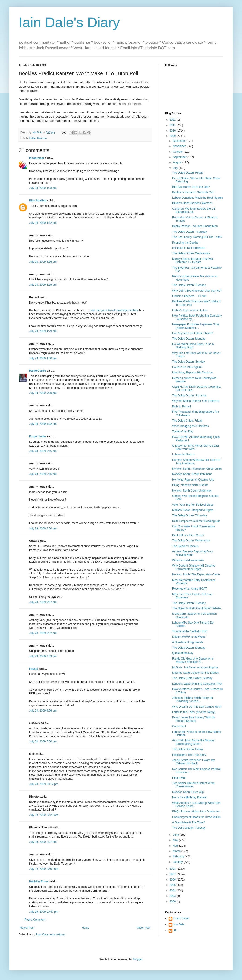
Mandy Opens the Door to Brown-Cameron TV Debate (193, 261)
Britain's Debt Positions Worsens (192, 203)
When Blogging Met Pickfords (190, 426)
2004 (173, 891)
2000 (173, 901)
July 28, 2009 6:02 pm (43, 633)
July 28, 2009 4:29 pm (43, 331)
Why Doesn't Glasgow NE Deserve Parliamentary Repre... (194, 567)
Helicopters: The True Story (189, 755)
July (176, 168)
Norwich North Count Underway (192, 491)
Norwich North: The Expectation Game (196, 574)
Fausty (34, 669)
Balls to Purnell (181, 406)
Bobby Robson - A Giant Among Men (195, 226)
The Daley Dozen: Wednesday (191, 253)
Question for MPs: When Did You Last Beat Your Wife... (196, 447)
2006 (173, 880)
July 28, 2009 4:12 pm (43, 223)
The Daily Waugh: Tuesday (189, 828)
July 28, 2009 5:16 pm (43, 474)
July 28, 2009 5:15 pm (43, 451)
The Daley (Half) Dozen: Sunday (192, 678)
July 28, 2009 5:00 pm (43, 393)
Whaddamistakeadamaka (188, 560)
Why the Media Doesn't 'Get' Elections (196, 401)
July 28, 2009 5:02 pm (43, 424)
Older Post (143, 928)
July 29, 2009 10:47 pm (44, 912)
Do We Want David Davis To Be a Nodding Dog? (193, 346)
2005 (173, 885)
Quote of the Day (183, 653)
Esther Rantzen (38, 138)
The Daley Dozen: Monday (189, 339)
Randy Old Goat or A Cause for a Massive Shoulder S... (193, 660)
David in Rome (39, 881)
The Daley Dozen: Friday (188, 173)
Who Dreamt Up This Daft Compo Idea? (197, 707)
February (179, 856)
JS (175, 931)
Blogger (138, 959)
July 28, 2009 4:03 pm (43, 188)
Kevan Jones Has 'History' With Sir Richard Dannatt (194, 719)
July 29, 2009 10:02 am (44, 869)
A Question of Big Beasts (188, 642)
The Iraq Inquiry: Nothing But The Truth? (197, 237)
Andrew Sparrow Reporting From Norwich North (193, 553)
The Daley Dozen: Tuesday (189, 285)
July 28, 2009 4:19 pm (43, 285)
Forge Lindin (38, 436)
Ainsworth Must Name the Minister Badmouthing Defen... (193, 742)
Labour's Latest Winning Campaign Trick (197, 684)
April (176, 846)
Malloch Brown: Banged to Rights (193, 510)
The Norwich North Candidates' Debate (196, 608)
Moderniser (37, 158)
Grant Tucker (181, 918)
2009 (173, 136)
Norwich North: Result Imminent (192, 474)
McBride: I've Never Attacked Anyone (195, 667)
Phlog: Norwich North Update (190, 485)
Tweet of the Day (183, 432)
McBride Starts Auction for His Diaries (195, 673)
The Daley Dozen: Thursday (190, 232)
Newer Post (27, 928)
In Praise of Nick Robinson (189, 248)
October (178, 152)
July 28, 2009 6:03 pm (43, 656)
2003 (173, 896)
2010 (173, 131)
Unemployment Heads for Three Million (196, 817)
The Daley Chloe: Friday (187, 421)
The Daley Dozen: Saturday (189, 396)
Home (86, 928)
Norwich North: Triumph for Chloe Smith (197, 469)
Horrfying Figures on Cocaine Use (193, 480)
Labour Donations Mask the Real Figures (198, 198)
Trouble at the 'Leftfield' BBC (190, 631)
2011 (173, 125)
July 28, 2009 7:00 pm (43, 742)
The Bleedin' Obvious (185, 546)
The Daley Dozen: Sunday (188, 362)
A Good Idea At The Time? (189, 822)
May (176, 840)
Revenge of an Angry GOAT (190, 589)
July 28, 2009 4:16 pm (43, 262)
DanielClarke (38, 371)
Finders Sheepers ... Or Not (189, 296)
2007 (173, 874)
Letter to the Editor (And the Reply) (194, 712)
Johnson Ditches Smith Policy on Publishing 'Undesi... (193, 700)
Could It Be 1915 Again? (187, 367)
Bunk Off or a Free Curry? (188, 535)
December (180, 141)
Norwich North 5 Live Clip (188, 792)
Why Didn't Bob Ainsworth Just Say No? (197, 291)
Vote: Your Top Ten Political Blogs (193, 505)
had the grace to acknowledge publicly (114, 310)
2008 (173, 869)
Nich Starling (38, 201)
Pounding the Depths (185, 243)
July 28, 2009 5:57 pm (43, 602)
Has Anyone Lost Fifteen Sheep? (193, 333)
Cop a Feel (179, 726)
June (176, 835)
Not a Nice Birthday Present (189, 797)
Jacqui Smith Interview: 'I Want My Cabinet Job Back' (193, 762)
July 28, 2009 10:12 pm (44, 784)
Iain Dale (179, 924)
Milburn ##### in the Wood (189, 637)
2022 (173, 120)
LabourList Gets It (183, 455)
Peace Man (179, 778)
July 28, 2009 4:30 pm (43, 358)
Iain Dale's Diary (69, 22)
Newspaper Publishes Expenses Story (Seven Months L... (196, 326)
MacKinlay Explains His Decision (192, 373)
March (177, 851)
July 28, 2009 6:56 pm (43, 711)
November (180, 146)
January (178, 862)
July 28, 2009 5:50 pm (43, 528)
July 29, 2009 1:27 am (43, 842)
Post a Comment (35, 920)
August (178, 162)
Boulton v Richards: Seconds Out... (194, 192)
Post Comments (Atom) (50, 934)
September (180, 157)
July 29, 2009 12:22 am (44, 815)
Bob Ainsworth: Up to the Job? (191, 187)
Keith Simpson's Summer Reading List (196, 521)
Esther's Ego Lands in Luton (190, 310)
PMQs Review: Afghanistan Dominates (196, 812)
